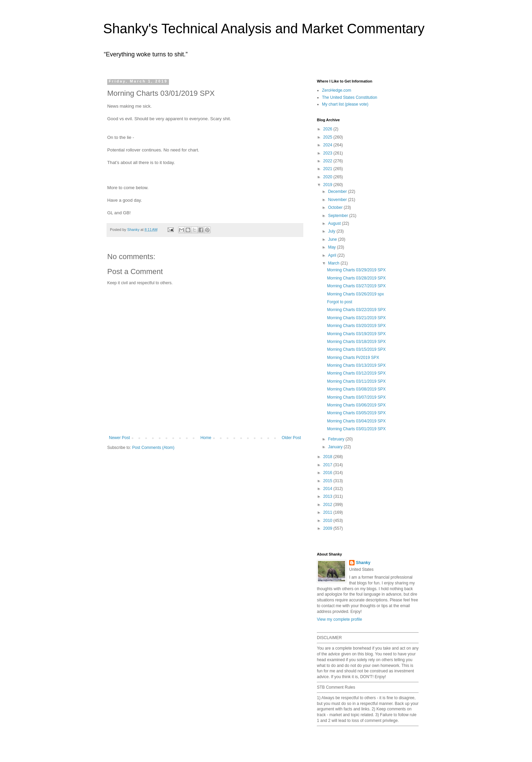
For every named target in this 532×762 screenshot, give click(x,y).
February (337, 439)
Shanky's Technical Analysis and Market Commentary (264, 29)
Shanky (363, 563)
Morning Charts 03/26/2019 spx (355, 294)
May (332, 247)
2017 (328, 465)
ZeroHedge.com (337, 90)
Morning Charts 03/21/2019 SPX (356, 318)
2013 (328, 496)
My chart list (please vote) (345, 104)
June (333, 239)
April (333, 255)
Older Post (291, 438)
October (336, 207)
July (332, 231)
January (336, 447)
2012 (328, 505)
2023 (328, 153)
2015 (328, 481)
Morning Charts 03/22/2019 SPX (356, 310)
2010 (328, 521)
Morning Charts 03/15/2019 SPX (356, 349)
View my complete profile (339, 619)
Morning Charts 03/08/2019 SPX (356, 389)
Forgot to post (340, 302)
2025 (328, 137)
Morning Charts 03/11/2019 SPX (356, 381)
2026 (328, 129)
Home (206, 438)
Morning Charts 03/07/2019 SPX (356, 397)
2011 (328, 512)
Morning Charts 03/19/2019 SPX (356, 334)
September (339, 216)
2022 (328, 161)
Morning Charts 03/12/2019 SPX (356, 373)
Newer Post (119, 438)
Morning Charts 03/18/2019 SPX (356, 342)
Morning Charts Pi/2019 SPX (353, 358)
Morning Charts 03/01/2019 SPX (356, 429)
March (334, 263)
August (335, 223)
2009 (328, 528)
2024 (328, 145)
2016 (328, 473)
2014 (328, 489)
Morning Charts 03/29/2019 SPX (356, 270)
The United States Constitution (350, 97)
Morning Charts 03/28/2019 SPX (356, 278)
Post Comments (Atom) (153, 448)
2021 (328, 169)
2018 (328, 457)
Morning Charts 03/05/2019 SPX (356, 413)
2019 (328, 185)
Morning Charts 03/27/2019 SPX (356, 286)
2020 (328, 177)
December (338, 192)
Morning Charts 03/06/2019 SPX (356, 405)
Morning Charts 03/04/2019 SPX (356, 421)
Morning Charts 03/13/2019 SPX (356, 365)
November (338, 200)
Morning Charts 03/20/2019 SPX (356, 326)
